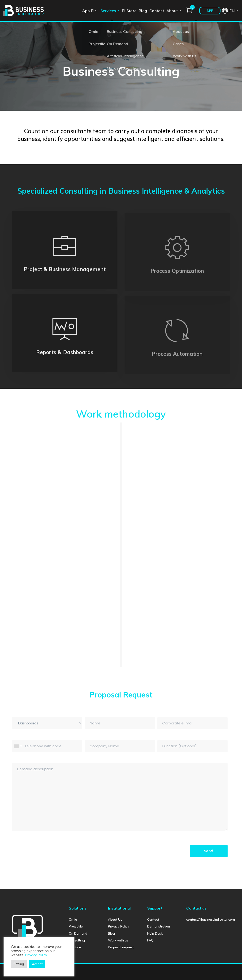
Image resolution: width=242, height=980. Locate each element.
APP (210, 11)
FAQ (150, 940)
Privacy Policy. (36, 955)
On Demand (78, 933)
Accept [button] (37, 964)
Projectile (76, 926)
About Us (115, 919)
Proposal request (121, 947)
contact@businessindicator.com (210, 919)
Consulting (77, 940)
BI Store (75, 947)
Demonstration (159, 926)
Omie (73, 919)
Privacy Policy (119, 926)
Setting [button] (19, 964)
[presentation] (48, 851)
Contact (153, 919)
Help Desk (155, 933)
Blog (111, 933)
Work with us (118, 940)
